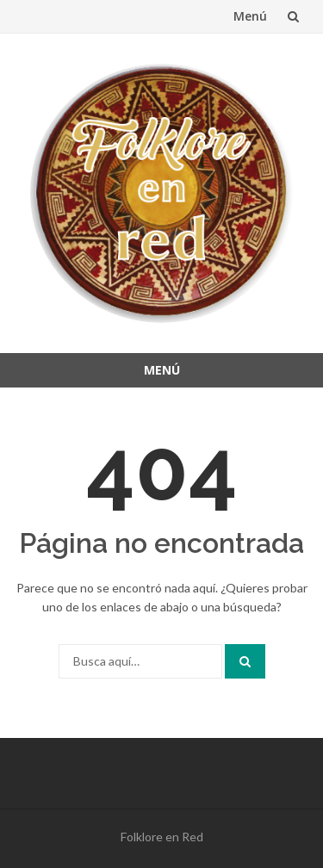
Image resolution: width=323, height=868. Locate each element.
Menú (250, 16)
